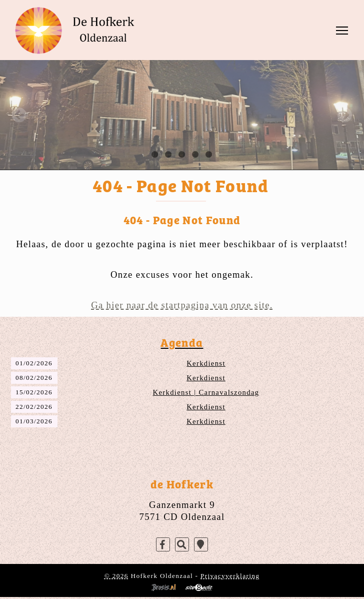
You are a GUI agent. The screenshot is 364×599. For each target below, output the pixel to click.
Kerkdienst (206, 363)
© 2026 (116, 576)
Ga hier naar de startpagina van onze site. (182, 305)
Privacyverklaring (230, 576)
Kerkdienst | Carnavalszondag (206, 392)
